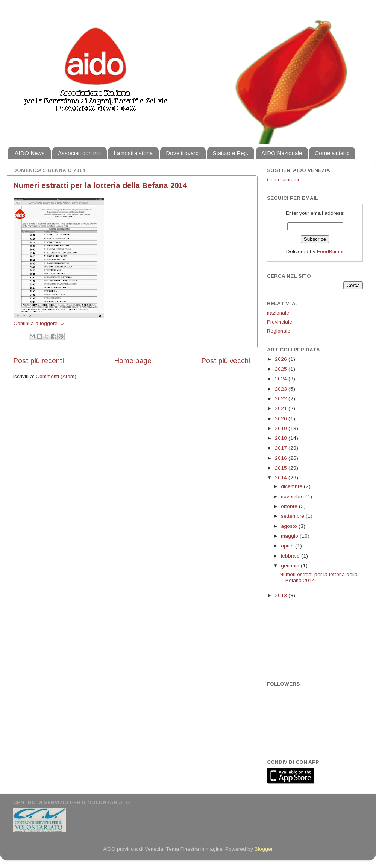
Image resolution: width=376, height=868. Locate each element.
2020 (282, 419)
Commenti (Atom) (56, 376)
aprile (288, 546)
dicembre (292, 486)
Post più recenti (39, 361)
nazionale (278, 313)
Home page (133, 361)
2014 (282, 478)
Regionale (279, 331)
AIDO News (30, 153)
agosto (290, 526)
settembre (293, 516)
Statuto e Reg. (230, 153)
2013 (282, 595)
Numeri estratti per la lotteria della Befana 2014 (100, 185)
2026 (282, 359)
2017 (282, 448)
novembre (293, 496)
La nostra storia (133, 153)
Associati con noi (79, 153)
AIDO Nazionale (282, 153)
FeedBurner (330, 252)
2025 (282, 369)
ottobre (290, 506)
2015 (282, 468)
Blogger (263, 849)
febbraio (291, 556)
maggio (290, 536)
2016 (282, 458)
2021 (282, 408)
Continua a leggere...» (39, 323)
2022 (282, 399)
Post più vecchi (226, 361)
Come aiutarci (332, 153)
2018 (282, 438)
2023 (282, 389)
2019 (282, 428)
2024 (282, 379)
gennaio (291, 566)
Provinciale (280, 322)
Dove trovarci (183, 153)
